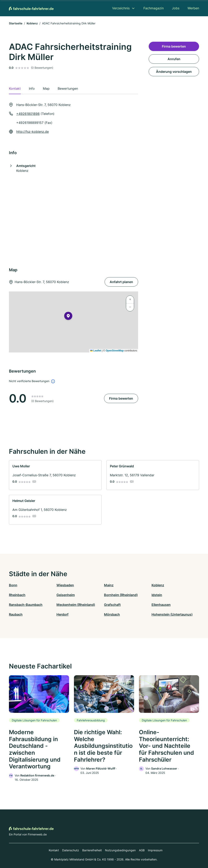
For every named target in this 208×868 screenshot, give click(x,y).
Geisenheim (66, 595)
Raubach (16, 614)
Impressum (155, 850)
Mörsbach (112, 614)
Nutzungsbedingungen (120, 850)
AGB (142, 850)
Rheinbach (17, 595)
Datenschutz (71, 850)
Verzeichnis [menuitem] (121, 8)
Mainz (109, 585)
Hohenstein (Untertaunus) (172, 614)
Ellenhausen (161, 605)
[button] (68, 317)
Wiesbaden (65, 585)
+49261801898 (28, 114)
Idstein (157, 595)
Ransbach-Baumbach (26, 605)
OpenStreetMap (115, 351)
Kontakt (54, 850)
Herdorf (62, 614)
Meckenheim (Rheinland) (76, 605)
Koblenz (32, 23)
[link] (55, 475)
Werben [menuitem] (193, 8)
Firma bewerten (121, 398)
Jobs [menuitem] (176, 8)
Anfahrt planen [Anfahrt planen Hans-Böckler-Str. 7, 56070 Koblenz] (121, 282)
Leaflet (96, 351)
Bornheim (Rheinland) (121, 595)
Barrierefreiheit (92, 850)
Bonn (13, 585)
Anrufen (174, 59)
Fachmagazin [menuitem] (154, 8)
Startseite (16, 23)
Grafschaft (112, 605)
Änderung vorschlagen (174, 72)
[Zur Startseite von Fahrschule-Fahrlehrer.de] (31, 8)
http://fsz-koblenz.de (32, 132)
